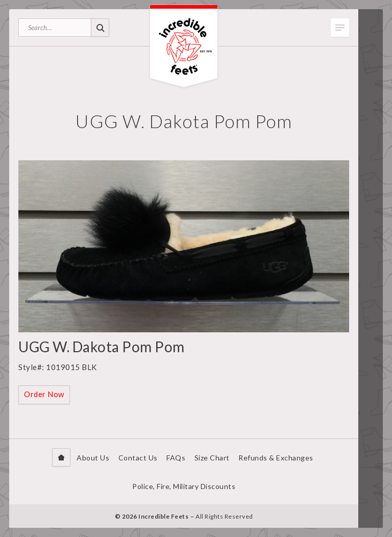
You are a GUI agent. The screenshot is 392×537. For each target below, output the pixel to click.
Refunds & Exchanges (276, 458)
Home (61, 457)
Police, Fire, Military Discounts (184, 486)
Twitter (371, 498)
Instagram (371, 513)
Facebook (371, 482)
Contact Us (138, 458)
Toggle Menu (340, 28)
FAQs (176, 458)
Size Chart (212, 458)
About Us (93, 458)
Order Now (44, 394)
